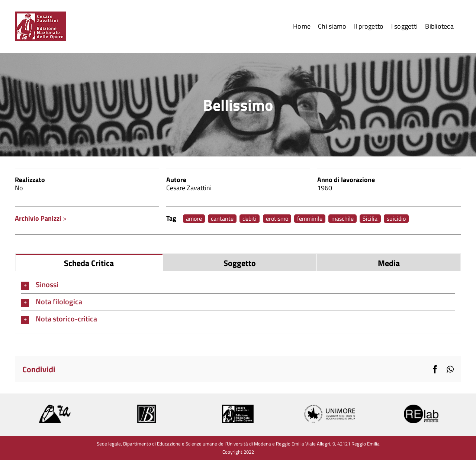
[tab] (89, 263)
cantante (222, 219)
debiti (250, 219)
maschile (342, 219)
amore (194, 219)
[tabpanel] (238, 303)
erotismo (277, 219)
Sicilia (370, 219)
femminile (310, 219)
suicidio (396, 219)
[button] (238, 285)
